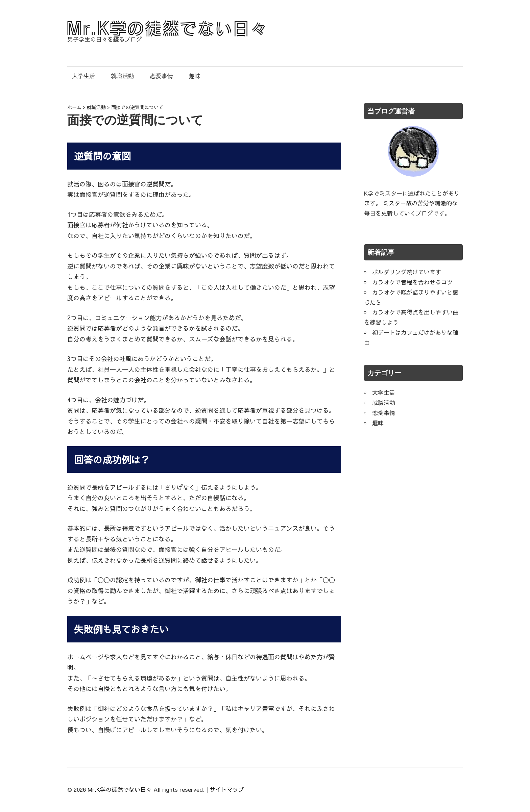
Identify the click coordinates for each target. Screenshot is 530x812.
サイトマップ (227, 789)
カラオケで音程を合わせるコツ (412, 282)
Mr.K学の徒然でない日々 (120, 789)
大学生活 (83, 76)
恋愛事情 (162, 76)
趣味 (195, 76)
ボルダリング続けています (407, 272)
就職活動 (122, 76)
